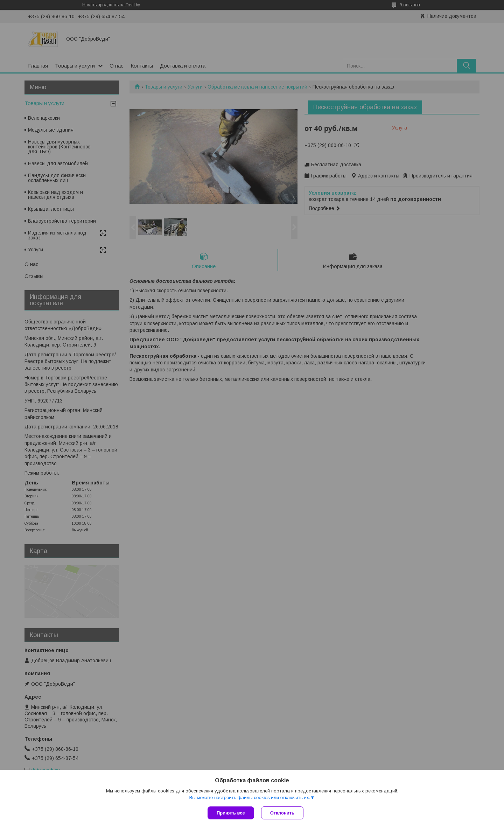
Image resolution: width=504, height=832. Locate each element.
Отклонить (282, 813)
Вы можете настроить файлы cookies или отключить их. (250, 798)
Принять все (231, 813)
